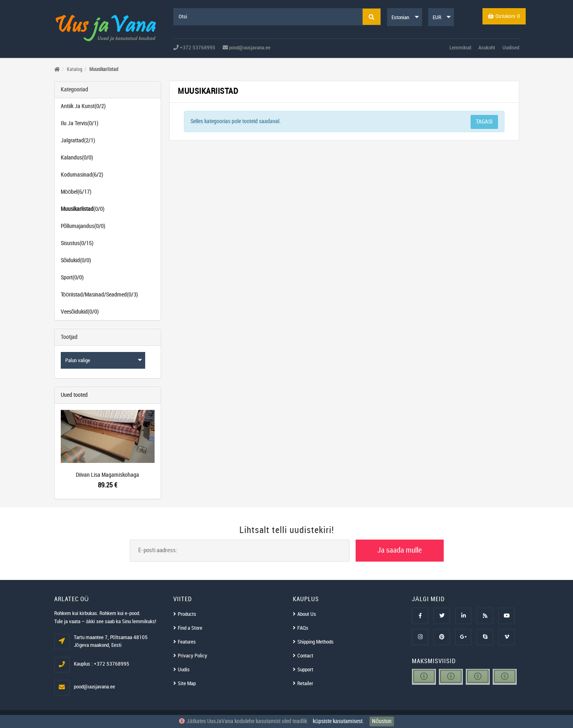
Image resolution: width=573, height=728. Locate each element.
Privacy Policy (192, 656)
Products (187, 614)
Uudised (511, 48)
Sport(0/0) (72, 278)
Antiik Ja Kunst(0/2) (83, 106)
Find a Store (190, 628)
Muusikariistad (104, 70)
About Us (307, 614)
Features (187, 642)
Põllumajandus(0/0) (83, 226)
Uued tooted (74, 395)
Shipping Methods (315, 642)
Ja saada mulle (399, 550)
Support (305, 670)
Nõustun (382, 721)
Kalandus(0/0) (77, 158)
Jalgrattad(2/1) (78, 141)
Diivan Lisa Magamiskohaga (107, 475)
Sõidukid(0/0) (76, 260)
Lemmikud (460, 48)
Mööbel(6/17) (76, 192)
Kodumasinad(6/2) (82, 175)
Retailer (305, 684)
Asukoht (487, 48)
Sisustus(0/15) (77, 243)
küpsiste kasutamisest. (338, 721)
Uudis (184, 670)
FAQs (303, 628)
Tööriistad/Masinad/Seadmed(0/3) (100, 295)
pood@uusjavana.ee (247, 48)
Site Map (187, 684)
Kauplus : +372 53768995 (102, 664)
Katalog (75, 70)
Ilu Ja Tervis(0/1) (80, 123)
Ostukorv (504, 16)
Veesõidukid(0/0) (80, 312)
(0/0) (83, 209)
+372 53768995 (194, 48)
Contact (305, 656)
